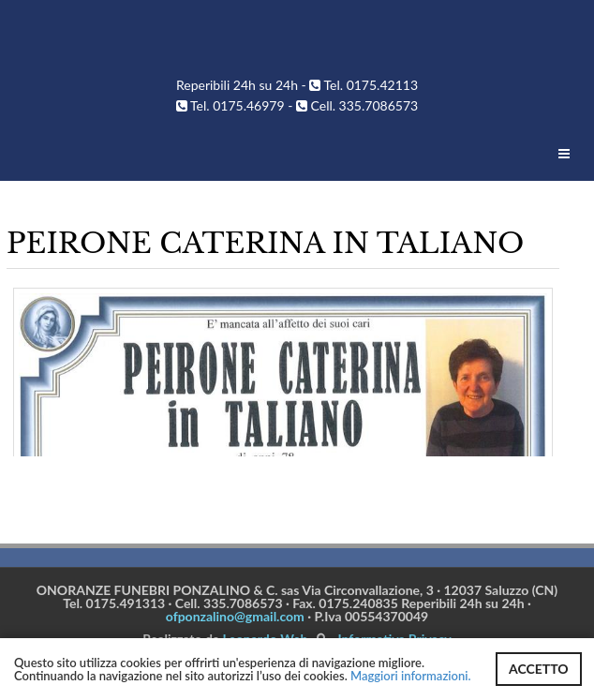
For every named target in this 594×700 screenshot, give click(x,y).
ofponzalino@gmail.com (235, 616)
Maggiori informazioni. (411, 676)
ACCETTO (539, 669)
